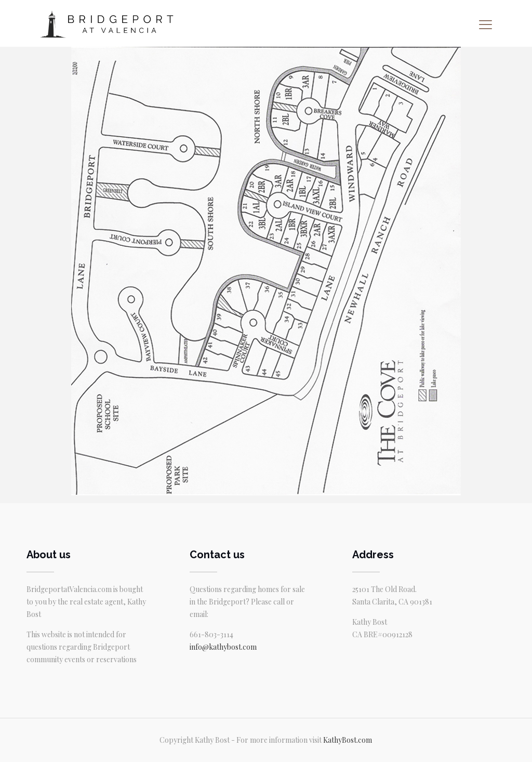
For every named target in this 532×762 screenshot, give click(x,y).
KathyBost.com (348, 740)
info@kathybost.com (223, 647)
